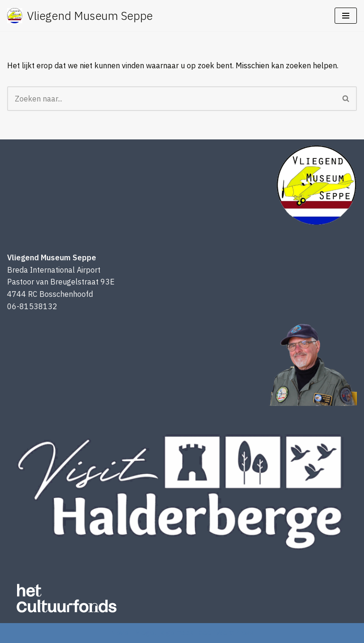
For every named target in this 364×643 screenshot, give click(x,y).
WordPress (235, 633)
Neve (119, 633)
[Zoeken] (171, 99)
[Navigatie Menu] (346, 16)
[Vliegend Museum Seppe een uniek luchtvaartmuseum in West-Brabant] (80, 16)
